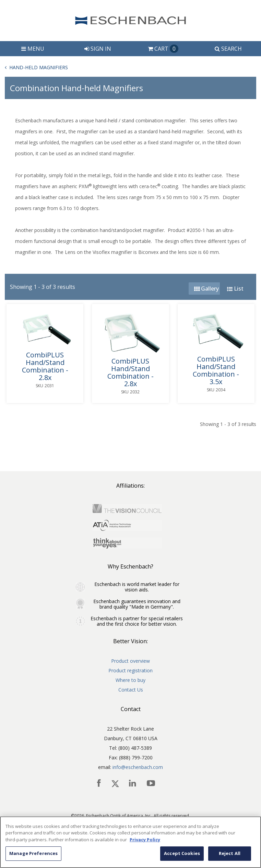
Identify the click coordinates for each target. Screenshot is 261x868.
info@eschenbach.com (138, 767)
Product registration (130, 670)
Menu (33, 49)
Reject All (230, 853)
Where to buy (130, 680)
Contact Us (131, 690)
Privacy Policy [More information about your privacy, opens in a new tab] (145, 840)
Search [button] (228, 49)
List (235, 289)
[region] (130, 842)
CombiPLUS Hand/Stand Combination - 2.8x (45, 366)
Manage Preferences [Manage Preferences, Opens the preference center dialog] (33, 853)
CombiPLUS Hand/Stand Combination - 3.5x (216, 370)
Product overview (130, 661)
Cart (163, 49)
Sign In (98, 49)
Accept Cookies (182, 853)
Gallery (206, 289)
